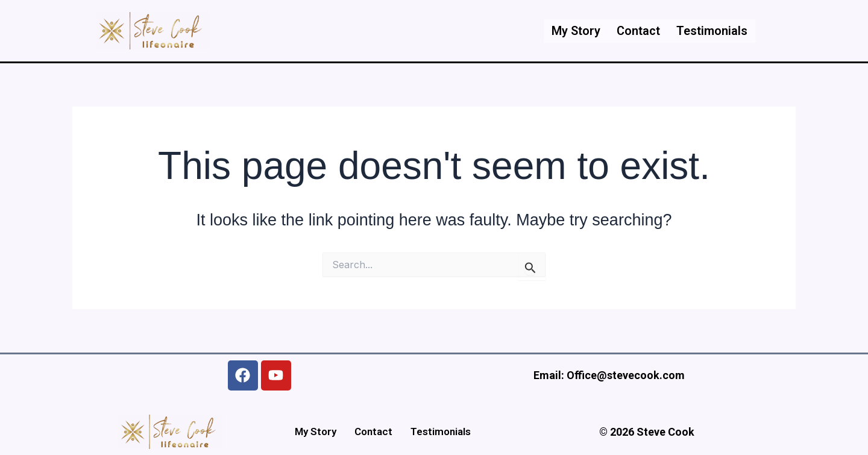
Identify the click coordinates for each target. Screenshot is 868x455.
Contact (635, 31)
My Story (571, 31)
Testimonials (711, 31)
